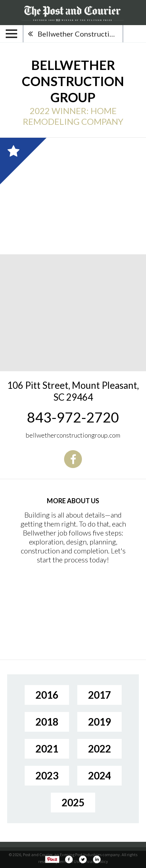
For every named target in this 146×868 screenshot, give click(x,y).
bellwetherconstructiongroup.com (73, 435)
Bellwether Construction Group (80, 34)
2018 (47, 722)
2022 (99, 749)
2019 (99, 722)
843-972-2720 (73, 417)
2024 (99, 775)
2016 (47, 695)
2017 (99, 695)
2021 (47, 749)
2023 (47, 775)
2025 (73, 802)
